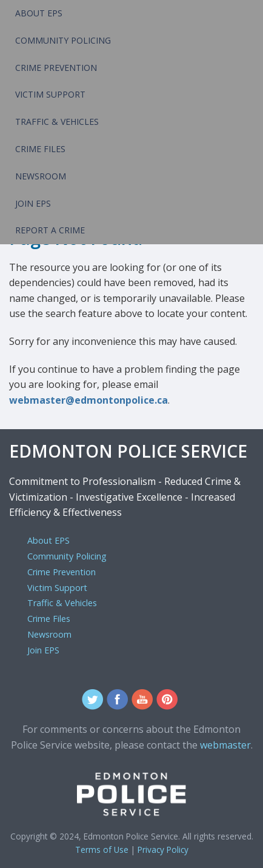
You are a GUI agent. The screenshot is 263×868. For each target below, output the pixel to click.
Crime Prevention (56, 68)
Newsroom (41, 176)
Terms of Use (102, 850)
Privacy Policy (163, 850)
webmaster (225, 745)
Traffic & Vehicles (57, 122)
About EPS (39, 13)
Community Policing (63, 40)
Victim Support (50, 94)
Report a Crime (50, 230)
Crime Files (40, 149)
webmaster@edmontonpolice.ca (88, 400)
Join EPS (33, 203)
